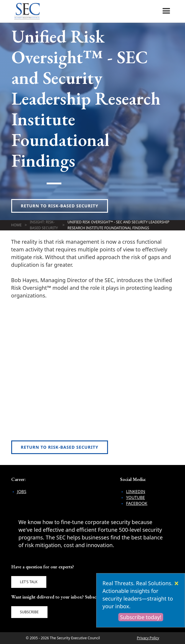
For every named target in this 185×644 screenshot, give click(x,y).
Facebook (137, 503)
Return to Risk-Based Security (60, 206)
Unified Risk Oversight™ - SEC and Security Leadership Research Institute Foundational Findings (118, 225)
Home (17, 225)
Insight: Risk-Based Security (44, 225)
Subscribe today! (141, 617)
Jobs (22, 491)
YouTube (135, 497)
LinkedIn (136, 491)
